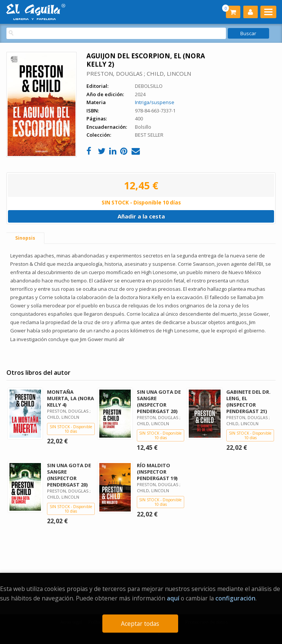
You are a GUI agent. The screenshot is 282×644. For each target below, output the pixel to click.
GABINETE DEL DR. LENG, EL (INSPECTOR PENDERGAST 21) (248, 402)
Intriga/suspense (155, 102)
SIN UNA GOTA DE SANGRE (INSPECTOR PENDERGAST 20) (159, 402)
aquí (173, 598)
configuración (235, 598)
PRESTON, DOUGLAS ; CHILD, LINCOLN (139, 73)
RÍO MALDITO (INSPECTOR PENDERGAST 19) (157, 472)
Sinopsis (25, 238)
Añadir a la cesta (141, 216)
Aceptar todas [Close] (140, 624)
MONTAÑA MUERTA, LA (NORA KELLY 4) (70, 398)
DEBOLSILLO (149, 86)
